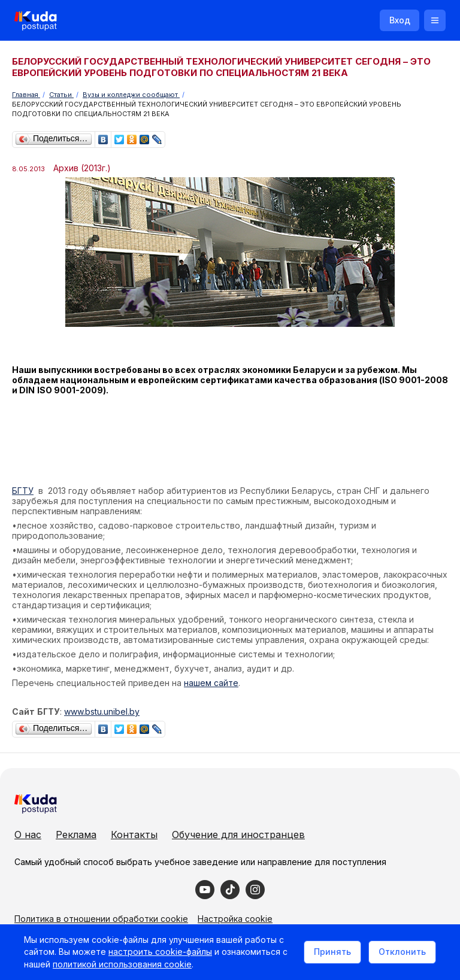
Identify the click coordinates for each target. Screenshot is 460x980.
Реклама (76, 835)
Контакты (134, 835)
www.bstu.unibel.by (102, 712)
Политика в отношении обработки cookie (101, 919)
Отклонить (402, 952)
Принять (332, 952)
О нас (28, 835)
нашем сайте (211, 683)
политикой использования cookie (122, 964)
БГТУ (23, 491)
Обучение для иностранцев (238, 835)
